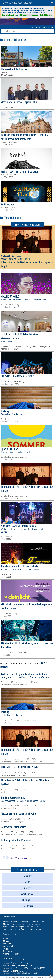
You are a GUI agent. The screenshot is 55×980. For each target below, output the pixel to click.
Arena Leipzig (38, 924)
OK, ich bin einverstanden (29, 15)
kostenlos (7, 944)
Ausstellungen (31, 927)
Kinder (23, 924)
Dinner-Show (6, 930)
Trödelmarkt (26, 929)
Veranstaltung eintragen (13, 954)
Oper (15, 927)
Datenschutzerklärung (10, 15)
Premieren (21, 921)
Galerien (33, 921)
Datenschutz (20, 978)
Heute (19, 930)
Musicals (39, 930)
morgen (38, 27)
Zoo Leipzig (14, 929)
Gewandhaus (16, 924)
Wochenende (42, 921)
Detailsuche (8, 951)
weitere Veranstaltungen (15, 858)
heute (32, 27)
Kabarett (14, 922)
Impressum (30, 978)
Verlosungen (8, 927)
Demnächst (8, 921)
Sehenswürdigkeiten (42, 927)
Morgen (27, 922)
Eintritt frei (30, 924)
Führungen (34, 930)
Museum (7, 924)
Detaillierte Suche (48, 27)
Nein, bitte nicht (46, 15)
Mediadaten (10, 978)
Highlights (20, 927)
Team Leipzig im (41, 978)
